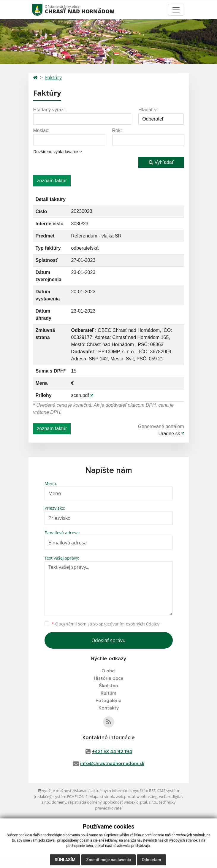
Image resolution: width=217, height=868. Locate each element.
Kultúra (109, 693)
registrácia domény (85, 802)
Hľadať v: (148, 110)
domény (59, 802)
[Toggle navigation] (176, 10)
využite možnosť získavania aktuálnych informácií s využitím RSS (97, 791)
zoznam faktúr (52, 181)
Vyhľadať (161, 162)
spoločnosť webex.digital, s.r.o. (130, 802)
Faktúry (53, 77)
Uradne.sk (169, 434)
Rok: (117, 130)
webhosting (147, 796)
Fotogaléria (108, 701)
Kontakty (109, 708)
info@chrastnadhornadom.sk (112, 764)
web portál (125, 796)
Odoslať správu (108, 640)
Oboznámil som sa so (106, 624)
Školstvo (108, 686)
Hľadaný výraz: (49, 110)
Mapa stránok (102, 796)
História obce (108, 678)
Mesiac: (41, 130)
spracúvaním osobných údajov (129, 624)
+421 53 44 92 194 (112, 752)
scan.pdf (80, 395)
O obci (108, 671)
